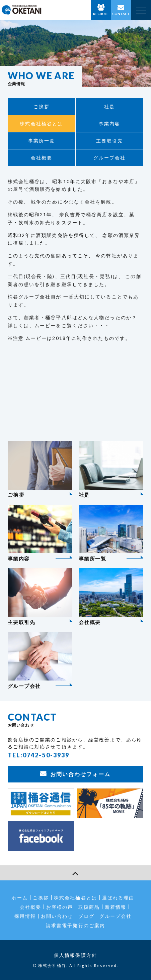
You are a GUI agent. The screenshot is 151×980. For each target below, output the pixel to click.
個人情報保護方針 (75, 955)
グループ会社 (110, 158)
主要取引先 (110, 141)
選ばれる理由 (118, 898)
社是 (109, 106)
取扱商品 (89, 907)
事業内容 (109, 124)
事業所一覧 (42, 141)
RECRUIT (101, 14)
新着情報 (116, 907)
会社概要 (42, 158)
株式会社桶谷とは (41, 124)
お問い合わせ (57, 916)
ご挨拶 (42, 106)
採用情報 (25, 916)
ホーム (19, 898)
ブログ (86, 916)
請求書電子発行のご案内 (75, 925)
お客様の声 (60, 907)
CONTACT (121, 14)
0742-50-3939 (46, 755)
